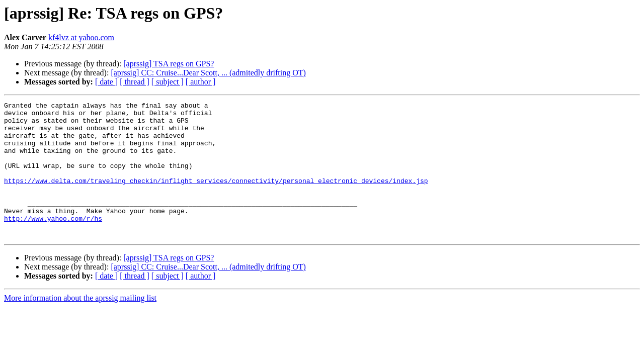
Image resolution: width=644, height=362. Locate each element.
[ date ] (106, 82)
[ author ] (201, 82)
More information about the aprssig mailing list (80, 325)
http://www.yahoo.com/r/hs (53, 242)
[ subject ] (168, 82)
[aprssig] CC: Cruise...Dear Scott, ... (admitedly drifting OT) (208, 73)
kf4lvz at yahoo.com (81, 37)
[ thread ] (135, 82)
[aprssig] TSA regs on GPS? (169, 64)
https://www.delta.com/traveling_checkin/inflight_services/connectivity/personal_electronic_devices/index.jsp (216, 197)
